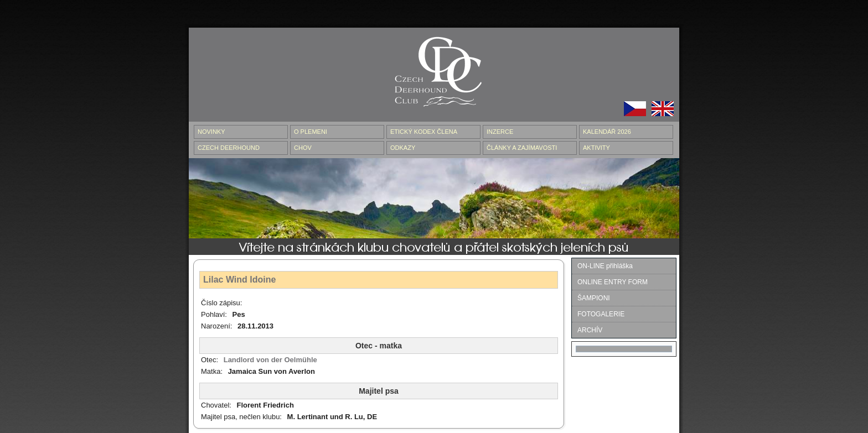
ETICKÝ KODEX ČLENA (424, 132)
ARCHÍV (590, 330)
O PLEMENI (311, 132)
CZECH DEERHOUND (229, 148)
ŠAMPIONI (594, 298)
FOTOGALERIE (601, 314)
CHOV (303, 148)
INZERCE (500, 132)
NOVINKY (211, 132)
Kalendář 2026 (607, 132)
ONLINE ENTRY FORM (613, 282)
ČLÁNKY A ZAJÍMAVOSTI (522, 148)
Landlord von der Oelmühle (270, 360)
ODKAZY (403, 148)
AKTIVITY (596, 148)
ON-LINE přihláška (605, 266)
